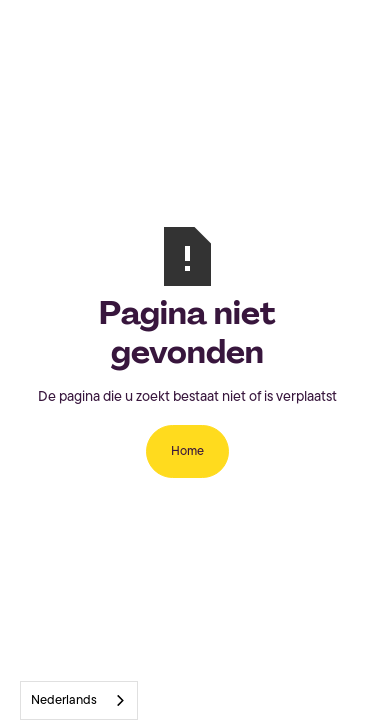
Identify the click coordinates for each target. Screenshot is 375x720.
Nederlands (64, 700)
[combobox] (79, 700)
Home (187, 451)
